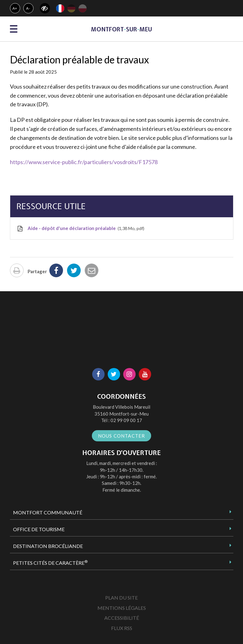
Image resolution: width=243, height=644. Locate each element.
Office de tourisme (39, 529)
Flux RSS (122, 628)
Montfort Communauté (48, 512)
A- (28, 8)
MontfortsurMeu (121, 29)
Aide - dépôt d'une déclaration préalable (80, 228)
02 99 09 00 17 (126, 420)
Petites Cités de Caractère (50, 563)
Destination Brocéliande (48, 546)
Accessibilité (122, 618)
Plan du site (121, 598)
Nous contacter (122, 436)
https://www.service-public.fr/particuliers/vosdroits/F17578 (84, 162)
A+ (15, 8)
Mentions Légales (122, 608)
